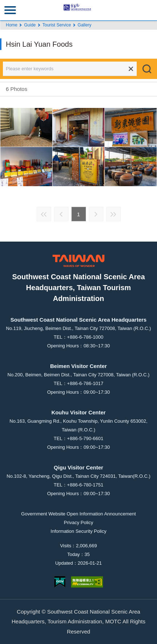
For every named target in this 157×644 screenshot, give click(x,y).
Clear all (131, 69)
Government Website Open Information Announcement (78, 514)
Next (96, 214)
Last (113, 214)
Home (12, 25)
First (44, 214)
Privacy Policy (78, 522)
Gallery (84, 25)
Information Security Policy (79, 531)
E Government (60, 582)
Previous (61, 214)
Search (147, 69)
